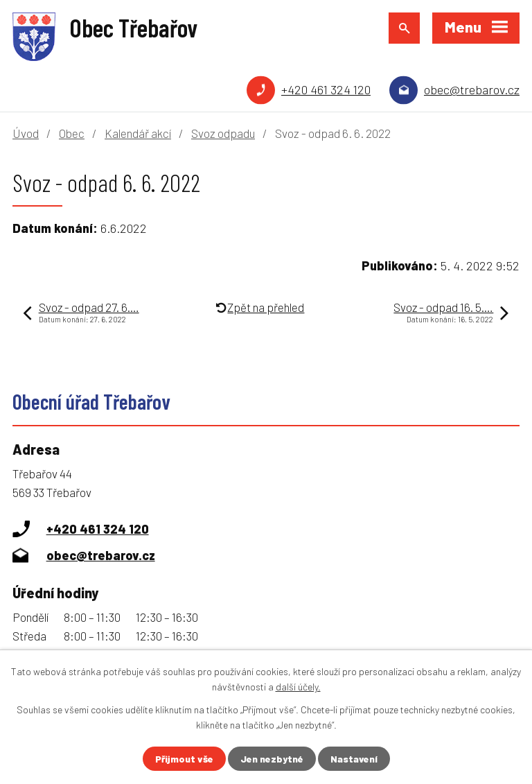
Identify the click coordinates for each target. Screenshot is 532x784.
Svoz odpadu (223, 133)
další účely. (298, 687)
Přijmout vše (184, 759)
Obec (72, 133)
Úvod (26, 133)
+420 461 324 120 (326, 89)
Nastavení (354, 759)
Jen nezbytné (272, 759)
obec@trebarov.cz (472, 89)
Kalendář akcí (138, 133)
